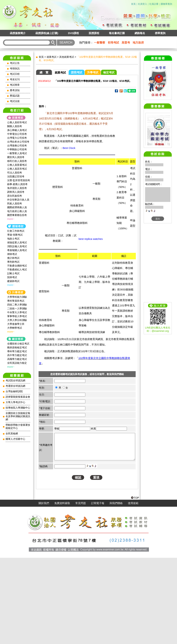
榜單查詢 (160, 33)
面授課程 (94, 33)
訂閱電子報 (98, 589)
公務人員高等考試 (17, 169)
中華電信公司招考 (17, 134)
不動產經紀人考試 (17, 270)
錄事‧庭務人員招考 (17, 184)
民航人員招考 (15, 203)
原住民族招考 (15, 196)
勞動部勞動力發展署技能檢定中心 (18, 427)
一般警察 (100, 43)
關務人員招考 (15, 126)
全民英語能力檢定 (17, 363)
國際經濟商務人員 (17, 207)
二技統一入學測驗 (17, 308)
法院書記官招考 (16, 176)
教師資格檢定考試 (17, 347)
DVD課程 (73, 33)
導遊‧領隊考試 (15, 235)
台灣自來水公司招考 (18, 142)
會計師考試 (13, 258)
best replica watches (91, 239)
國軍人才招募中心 (15, 439)
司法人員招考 (15, 173)
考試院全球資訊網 (15, 381)
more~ (11, 219)
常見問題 (81, 589)
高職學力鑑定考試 (17, 359)
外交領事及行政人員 (18, 200)
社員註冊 (154, 4)
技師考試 (12, 277)
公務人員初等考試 (17, 122)
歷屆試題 (15, 96)
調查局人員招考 (16, 192)
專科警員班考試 (16, 301)
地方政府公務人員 (17, 211)
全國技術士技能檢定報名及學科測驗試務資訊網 (18, 416)
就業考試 (52, 57)
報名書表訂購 (117, 33)
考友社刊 (15, 79)
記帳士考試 (13, 273)
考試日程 (15, 74)
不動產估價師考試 (17, 266)
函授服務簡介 (18, 33)
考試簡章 (15, 85)
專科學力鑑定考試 (17, 351)
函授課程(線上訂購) (47, 33)
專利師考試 (13, 262)
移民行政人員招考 (17, 161)
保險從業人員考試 (17, 242)
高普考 (126, 43)
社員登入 (142, 4)
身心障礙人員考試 (17, 130)
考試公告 (15, 63)
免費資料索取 (62, 589)
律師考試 (12, 254)
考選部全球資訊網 (15, 386)
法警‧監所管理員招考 (19, 180)
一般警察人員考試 (17, 153)
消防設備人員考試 (17, 246)
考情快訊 (15, 69)
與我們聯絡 (116, 589)
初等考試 (113, 43)
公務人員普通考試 (17, 165)
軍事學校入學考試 (17, 316)
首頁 (133, 4)
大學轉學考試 (15, 328)
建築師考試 (13, 281)
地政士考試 (13, 239)
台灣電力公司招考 (17, 138)
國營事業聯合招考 (17, 215)
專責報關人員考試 (17, 250)
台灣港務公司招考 (17, 146)
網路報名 (140, 33)
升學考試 (93, 72)
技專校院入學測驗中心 (18, 408)
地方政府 (138, 43)
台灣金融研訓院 (14, 391)
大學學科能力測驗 (17, 297)
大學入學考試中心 (15, 402)
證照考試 (77, 72)
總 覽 (44, 72)
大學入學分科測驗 (17, 320)
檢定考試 (109, 72)
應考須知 (15, 90)
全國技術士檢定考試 (18, 344)
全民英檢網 (12, 434)
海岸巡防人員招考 (17, 188)
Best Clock (69, 148)
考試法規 (15, 101)
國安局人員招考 (16, 157)
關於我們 (44, 589)
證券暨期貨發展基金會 (18, 397)
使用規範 (133, 589)
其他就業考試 (67, 57)
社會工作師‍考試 (16, 231)
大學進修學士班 (16, 324)
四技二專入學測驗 (17, 305)
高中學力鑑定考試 (17, 355)
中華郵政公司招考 (17, 149)
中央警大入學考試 (17, 312)
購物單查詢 (166, 4)
